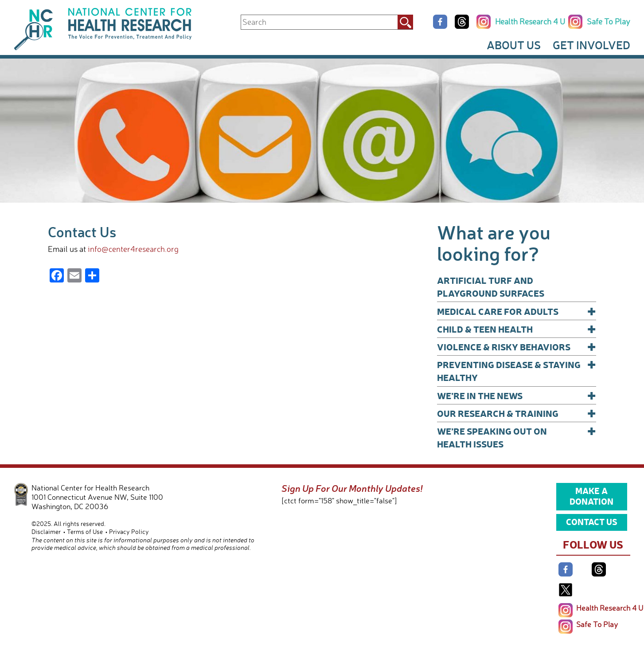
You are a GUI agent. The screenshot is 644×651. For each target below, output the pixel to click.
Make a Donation (591, 496)
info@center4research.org (133, 249)
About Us (514, 45)
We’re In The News (517, 395)
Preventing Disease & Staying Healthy (517, 371)
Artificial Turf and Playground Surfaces (491, 286)
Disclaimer (46, 531)
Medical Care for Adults (517, 311)
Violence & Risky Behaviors (517, 347)
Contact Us (592, 522)
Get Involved (591, 45)
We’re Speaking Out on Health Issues (517, 437)
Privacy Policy (129, 531)
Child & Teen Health (517, 329)
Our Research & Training (517, 413)
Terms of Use (85, 531)
